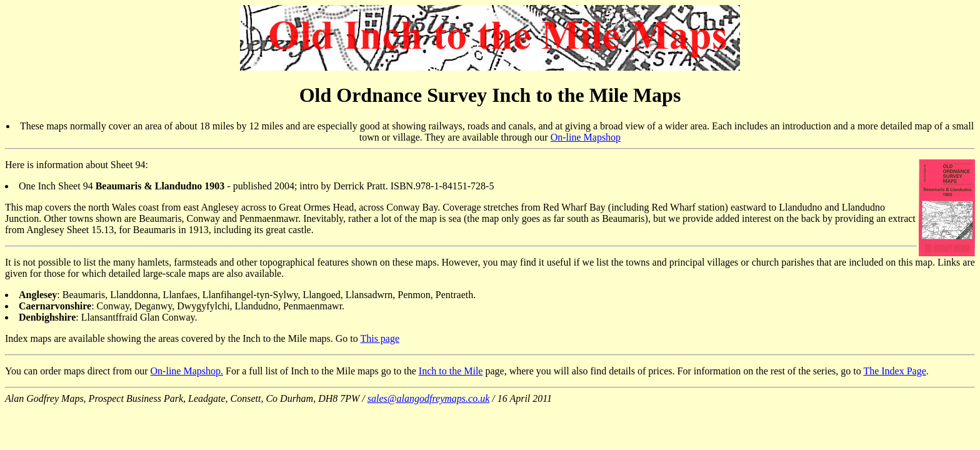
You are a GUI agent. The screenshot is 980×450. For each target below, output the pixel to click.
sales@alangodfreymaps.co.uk (428, 398)
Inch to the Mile (451, 371)
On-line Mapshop (586, 137)
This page (380, 338)
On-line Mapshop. (187, 371)
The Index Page (894, 371)
